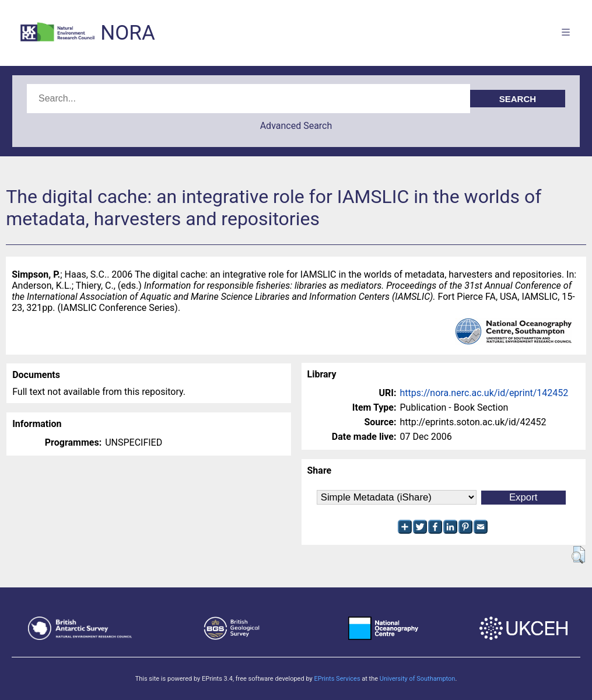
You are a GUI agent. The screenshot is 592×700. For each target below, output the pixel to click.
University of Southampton (418, 679)
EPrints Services (337, 679)
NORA (127, 33)
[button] (578, 555)
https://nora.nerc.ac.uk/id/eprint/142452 (484, 393)
